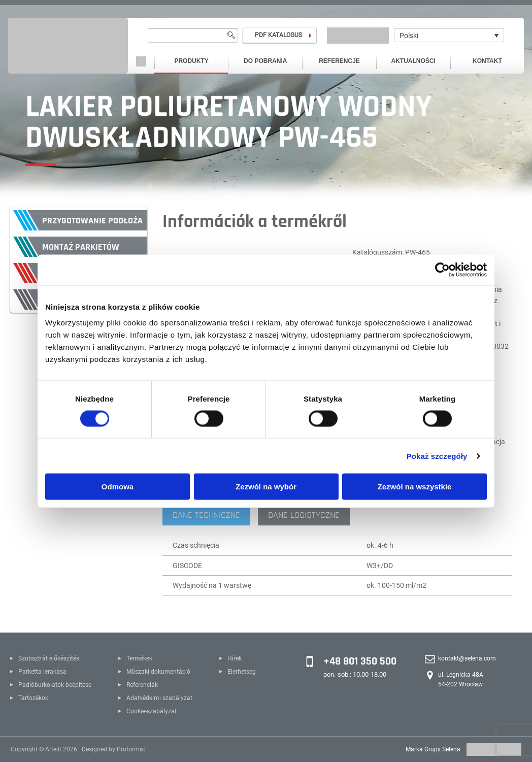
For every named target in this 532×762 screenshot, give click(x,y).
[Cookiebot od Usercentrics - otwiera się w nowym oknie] (442, 270)
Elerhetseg (242, 672)
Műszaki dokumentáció (158, 672)
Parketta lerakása (42, 672)
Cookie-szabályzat (152, 711)
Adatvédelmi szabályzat (159, 698)
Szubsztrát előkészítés (49, 658)
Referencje (339, 61)
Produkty (191, 61)
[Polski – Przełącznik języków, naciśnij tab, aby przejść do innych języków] (449, 35)
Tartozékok (33, 698)
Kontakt (487, 61)
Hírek (235, 658)
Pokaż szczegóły (437, 456)
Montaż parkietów (81, 247)
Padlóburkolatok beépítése (55, 685)
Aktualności (413, 61)
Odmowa (118, 487)
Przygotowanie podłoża (92, 221)
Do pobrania (265, 61)
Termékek (139, 658)
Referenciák (142, 685)
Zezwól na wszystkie (415, 487)
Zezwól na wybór (266, 487)
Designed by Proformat (113, 749)
